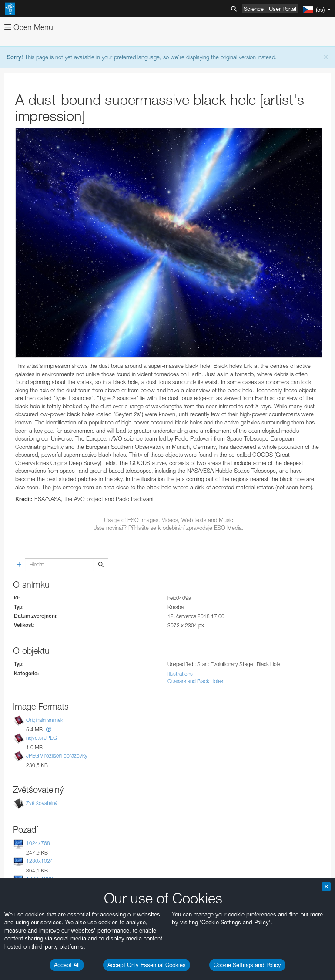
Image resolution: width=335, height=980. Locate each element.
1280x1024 (40, 861)
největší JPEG (42, 738)
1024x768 (38, 843)
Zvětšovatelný (42, 803)
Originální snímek (45, 720)
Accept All (67, 965)
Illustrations (180, 674)
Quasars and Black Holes (195, 681)
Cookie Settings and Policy (247, 965)
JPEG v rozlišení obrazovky (57, 756)
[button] (49, 729)
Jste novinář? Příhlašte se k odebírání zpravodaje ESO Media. (169, 528)
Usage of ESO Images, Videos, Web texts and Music (169, 520)
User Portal (283, 9)
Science (254, 9)
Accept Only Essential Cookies (147, 965)
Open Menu (29, 27)
